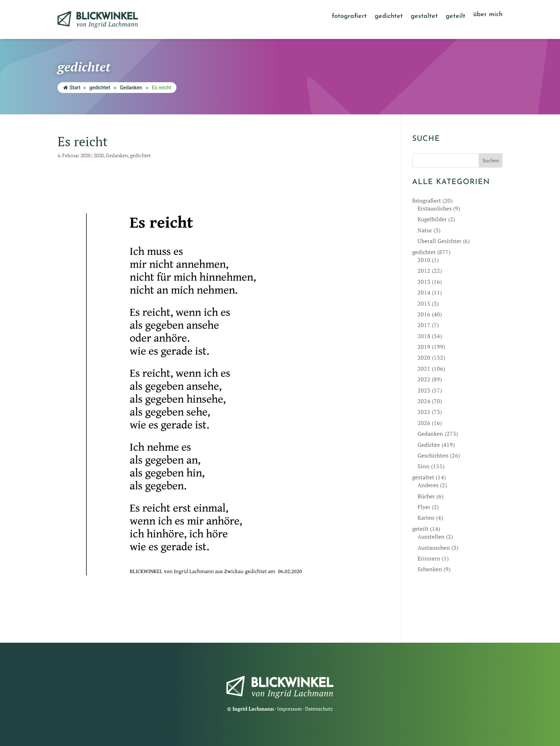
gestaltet (424, 17)
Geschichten (433, 455)
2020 (99, 155)
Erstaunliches (435, 208)
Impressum (289, 709)
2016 (424, 314)
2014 (424, 292)
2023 (424, 390)
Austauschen (434, 548)
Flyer (424, 507)
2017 (424, 325)
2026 (424, 423)
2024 (424, 401)
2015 (424, 303)
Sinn (424, 466)
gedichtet (389, 17)
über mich (488, 15)
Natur (425, 230)
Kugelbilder (432, 219)
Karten (426, 518)
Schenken (430, 569)
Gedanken (131, 88)
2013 (424, 282)
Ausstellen (431, 537)
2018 (424, 336)
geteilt (456, 17)
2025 (424, 412)
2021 (424, 369)
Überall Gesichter (439, 241)
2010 (424, 260)
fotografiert (349, 17)
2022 (424, 379)
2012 (424, 271)
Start (72, 88)
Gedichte (429, 445)
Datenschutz (319, 709)
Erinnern (429, 558)
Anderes (428, 485)
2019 (424, 347)
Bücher (426, 496)
